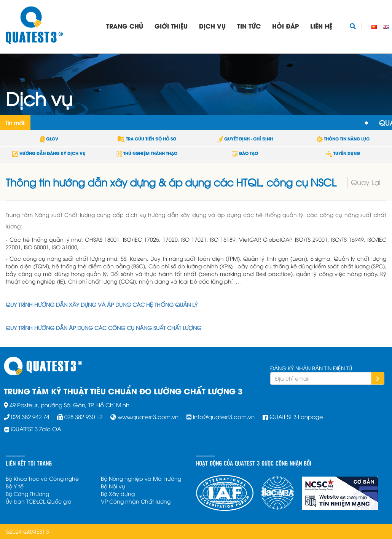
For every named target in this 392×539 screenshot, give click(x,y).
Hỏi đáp (285, 26)
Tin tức (249, 26)
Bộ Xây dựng (118, 494)
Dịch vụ (212, 26)
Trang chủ (125, 26)
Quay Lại (366, 182)
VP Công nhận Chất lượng (136, 501)
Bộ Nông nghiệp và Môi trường (141, 478)
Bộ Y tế (15, 486)
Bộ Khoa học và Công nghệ (42, 478)
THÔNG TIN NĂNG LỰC (343, 139)
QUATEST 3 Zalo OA (36, 429)
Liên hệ (321, 26)
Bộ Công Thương (27, 494)
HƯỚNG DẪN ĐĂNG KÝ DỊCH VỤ (49, 153)
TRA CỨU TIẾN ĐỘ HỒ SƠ (147, 139)
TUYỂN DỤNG (343, 153)
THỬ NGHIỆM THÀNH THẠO (147, 153)
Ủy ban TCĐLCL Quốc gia (39, 501)
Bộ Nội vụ (113, 486)
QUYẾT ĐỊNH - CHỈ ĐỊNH (245, 139)
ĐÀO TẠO (245, 153)
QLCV (49, 139)
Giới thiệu (171, 26)
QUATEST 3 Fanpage (296, 416)
